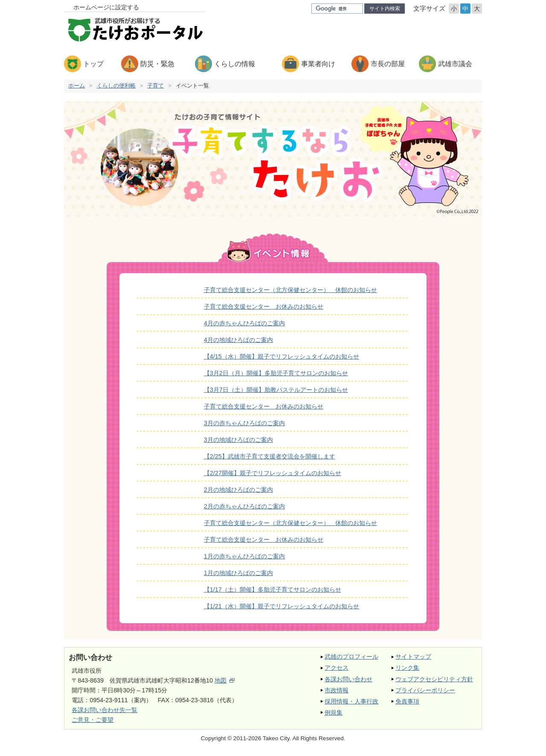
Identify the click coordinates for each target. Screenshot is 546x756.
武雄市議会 (455, 64)
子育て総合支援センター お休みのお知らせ (264, 306)
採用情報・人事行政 (351, 701)
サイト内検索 (385, 9)
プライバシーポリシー (425, 690)
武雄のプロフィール (351, 657)
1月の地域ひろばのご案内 (238, 573)
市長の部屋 (388, 64)
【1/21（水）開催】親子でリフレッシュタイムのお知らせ (282, 606)
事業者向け (318, 64)
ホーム (77, 86)
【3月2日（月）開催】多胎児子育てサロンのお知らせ (276, 373)
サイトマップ (413, 657)
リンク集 (407, 668)
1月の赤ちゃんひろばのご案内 (244, 556)
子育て (155, 86)
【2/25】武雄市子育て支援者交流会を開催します (270, 456)
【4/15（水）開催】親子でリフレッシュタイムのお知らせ (282, 356)
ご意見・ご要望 (93, 720)
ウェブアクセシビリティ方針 (434, 679)
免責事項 (407, 701)
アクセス (337, 668)
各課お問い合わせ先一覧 (105, 710)
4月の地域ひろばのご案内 (238, 340)
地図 (225, 680)
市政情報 (337, 690)
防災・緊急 (157, 64)
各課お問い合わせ (349, 679)
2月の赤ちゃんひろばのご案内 (244, 506)
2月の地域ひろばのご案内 (238, 490)
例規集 (334, 712)
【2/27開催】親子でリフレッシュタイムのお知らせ (273, 473)
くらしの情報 (235, 64)
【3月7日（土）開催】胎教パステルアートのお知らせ (276, 390)
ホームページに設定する (106, 7)
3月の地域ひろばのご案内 (238, 440)
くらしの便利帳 (116, 86)
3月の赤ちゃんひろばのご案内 (244, 423)
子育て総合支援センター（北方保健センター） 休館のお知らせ (290, 290)
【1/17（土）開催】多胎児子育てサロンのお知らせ (273, 590)
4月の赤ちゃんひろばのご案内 (244, 323)
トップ (93, 64)
